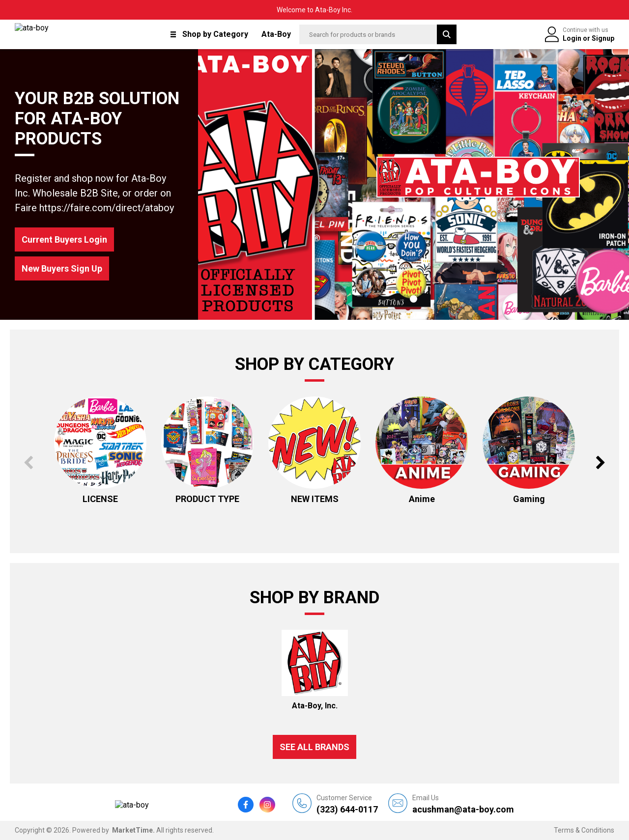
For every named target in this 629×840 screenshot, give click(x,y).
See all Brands (314, 747)
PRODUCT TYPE (207, 499)
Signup (603, 38)
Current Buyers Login (64, 239)
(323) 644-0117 (347, 804)
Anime (422, 499)
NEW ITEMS (315, 499)
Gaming (529, 499)
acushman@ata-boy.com (463, 804)
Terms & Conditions (584, 830)
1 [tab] (414, 299)
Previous (28, 462)
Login (573, 38)
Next (601, 462)
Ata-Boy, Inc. (315, 706)
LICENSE (100, 499)
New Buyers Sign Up (62, 268)
